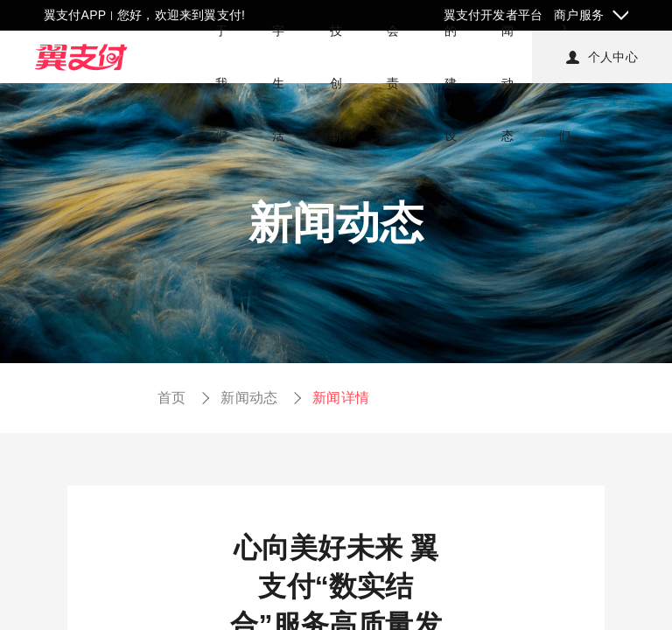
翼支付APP (75, 15)
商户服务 (579, 15)
